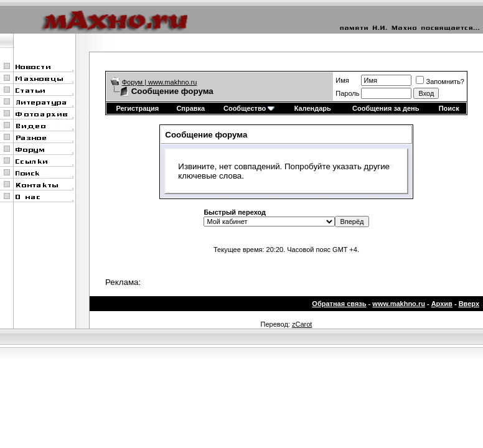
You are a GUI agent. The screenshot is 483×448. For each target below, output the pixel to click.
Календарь (313, 108)
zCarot (302, 324)
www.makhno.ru (399, 304)
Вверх (469, 304)
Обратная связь (339, 304)
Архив (442, 304)
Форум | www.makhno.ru (160, 82)
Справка (190, 108)
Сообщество (249, 108)
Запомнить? (440, 82)
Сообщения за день (386, 108)
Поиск (449, 108)
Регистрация (137, 108)
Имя (342, 80)
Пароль (347, 93)
